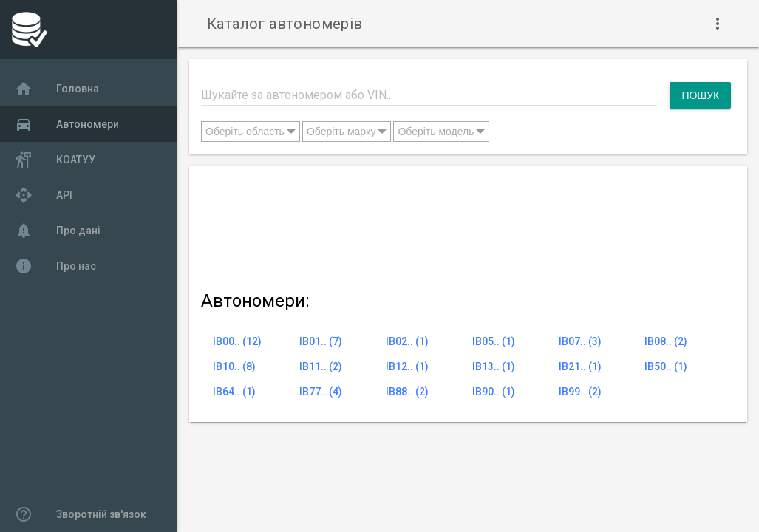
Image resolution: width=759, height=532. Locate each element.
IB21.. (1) (580, 366)
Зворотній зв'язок (81, 514)
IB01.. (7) (321, 341)
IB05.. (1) (494, 341)
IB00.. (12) (237, 341)
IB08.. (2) (666, 341)
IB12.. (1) (407, 366)
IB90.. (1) (494, 392)
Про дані (58, 231)
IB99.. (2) (580, 392)
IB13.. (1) (494, 366)
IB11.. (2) (321, 366)
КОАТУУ (55, 160)
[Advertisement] (466, 225)
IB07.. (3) (580, 341)
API (44, 195)
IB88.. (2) (407, 392)
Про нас (55, 266)
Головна (57, 89)
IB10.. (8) (234, 366)
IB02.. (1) (407, 341)
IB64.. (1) (234, 392)
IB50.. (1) (666, 366)
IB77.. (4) (321, 392)
